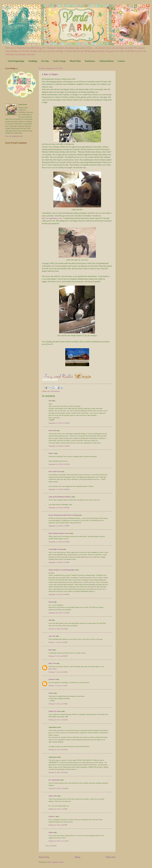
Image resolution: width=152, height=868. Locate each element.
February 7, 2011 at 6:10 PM (58, 642)
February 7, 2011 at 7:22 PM (58, 686)
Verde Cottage (59, 61)
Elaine (51, 832)
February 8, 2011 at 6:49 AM (58, 750)
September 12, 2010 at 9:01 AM (59, 464)
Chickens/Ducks (106, 61)
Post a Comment (51, 846)
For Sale (45, 61)
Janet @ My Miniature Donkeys (60, 497)
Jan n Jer (52, 636)
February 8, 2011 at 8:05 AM (58, 772)
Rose (50, 650)
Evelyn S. (52, 816)
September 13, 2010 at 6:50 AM (59, 542)
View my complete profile (14, 136)
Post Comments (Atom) (56, 862)
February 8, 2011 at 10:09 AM (58, 788)
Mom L (51, 453)
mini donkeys (56, 391)
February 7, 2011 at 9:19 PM (58, 704)
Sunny (51, 693)
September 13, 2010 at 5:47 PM (59, 562)
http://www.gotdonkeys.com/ (52, 218)
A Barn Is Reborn (50, 75)
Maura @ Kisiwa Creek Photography (62, 570)
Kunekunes (90, 61)
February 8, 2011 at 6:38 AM (58, 720)
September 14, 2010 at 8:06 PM (59, 594)
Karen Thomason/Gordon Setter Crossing (63, 515)
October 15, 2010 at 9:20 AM (58, 629)
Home (78, 857)
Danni (51, 602)
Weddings (33, 61)
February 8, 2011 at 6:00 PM (58, 825)
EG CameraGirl (54, 780)
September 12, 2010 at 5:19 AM (59, 423)
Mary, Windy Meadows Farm (59, 533)
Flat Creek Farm (54, 471)
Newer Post (44, 857)
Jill (50, 620)
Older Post (111, 857)
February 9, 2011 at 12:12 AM (58, 841)
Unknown (52, 679)
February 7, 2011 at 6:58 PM (58, 656)
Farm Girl (52, 430)
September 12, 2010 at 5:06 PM (59, 508)
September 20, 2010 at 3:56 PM (59, 613)
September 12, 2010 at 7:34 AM (59, 446)
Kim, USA (52, 663)
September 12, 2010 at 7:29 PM (59, 526)
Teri (50, 401)
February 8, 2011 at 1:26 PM (58, 809)
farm (49, 391)
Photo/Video (75, 61)
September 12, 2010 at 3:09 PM (59, 489)
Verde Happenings (16, 61)
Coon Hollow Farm (55, 549)
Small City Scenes (55, 711)
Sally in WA (53, 796)
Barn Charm (53, 669)
